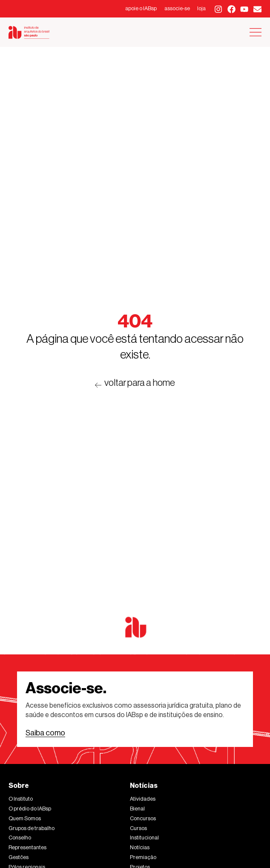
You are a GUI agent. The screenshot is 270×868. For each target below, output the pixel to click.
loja (201, 8)
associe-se (177, 8)
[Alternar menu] (256, 32)
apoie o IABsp (141, 8)
